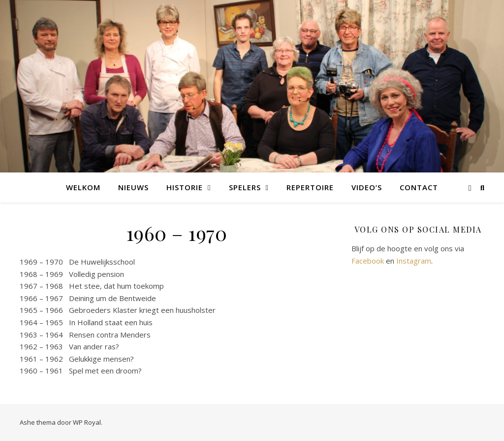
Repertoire (310, 187)
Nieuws (133, 187)
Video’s (367, 187)
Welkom (83, 187)
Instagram (414, 261)
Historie (185, 187)
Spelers (245, 187)
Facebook (368, 261)
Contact (419, 187)
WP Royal (87, 422)
